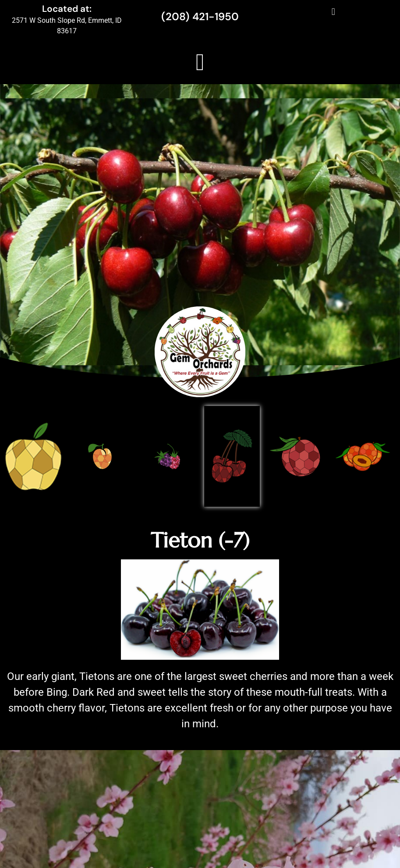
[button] (333, 12)
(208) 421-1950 (200, 16)
